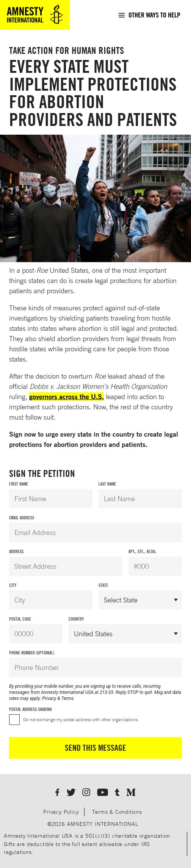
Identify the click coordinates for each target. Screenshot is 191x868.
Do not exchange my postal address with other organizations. (81, 719)
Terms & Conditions (117, 812)
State (103, 585)
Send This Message (95, 748)
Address (16, 551)
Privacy (49, 698)
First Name (19, 484)
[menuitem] (149, 15)
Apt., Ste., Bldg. (142, 551)
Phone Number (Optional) (32, 653)
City (13, 585)
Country (76, 619)
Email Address (22, 518)
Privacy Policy (61, 812)
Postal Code (20, 619)
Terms (68, 698)
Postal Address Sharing (31, 709)
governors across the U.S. (67, 396)
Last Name (107, 484)
